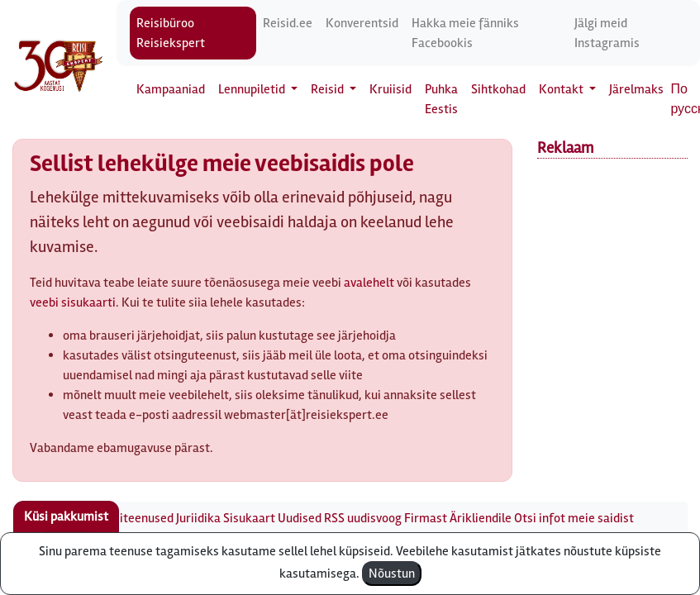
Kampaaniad (171, 89)
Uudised (300, 518)
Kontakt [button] (562, 89)
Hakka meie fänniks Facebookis (465, 33)
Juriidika (198, 518)
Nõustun (392, 574)
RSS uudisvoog (363, 518)
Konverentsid (362, 23)
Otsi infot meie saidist (574, 518)
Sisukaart (249, 518)
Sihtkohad (498, 89)
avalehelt (369, 283)
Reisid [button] (329, 89)
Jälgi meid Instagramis (607, 33)
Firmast (426, 518)
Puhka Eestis (441, 99)
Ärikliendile (481, 518)
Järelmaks (636, 89)
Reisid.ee (288, 23)
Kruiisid (390, 89)
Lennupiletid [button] (253, 89)
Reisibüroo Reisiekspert (171, 33)
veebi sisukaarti (73, 302)
